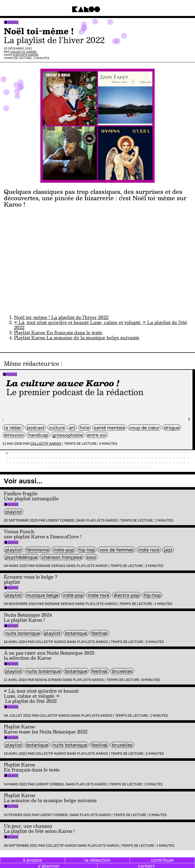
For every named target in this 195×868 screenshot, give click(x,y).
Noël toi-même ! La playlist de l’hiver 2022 (61, 317)
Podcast (36, 428)
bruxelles (122, 671)
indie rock (149, 550)
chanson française (62, 557)
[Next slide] (189, 419)
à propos (32, 860)
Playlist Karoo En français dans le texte (58, 332)
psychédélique (21, 557)
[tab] (7, 453)
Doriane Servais (51, 566)
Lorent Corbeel (61, 520)
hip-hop (152, 595)
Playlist (14, 512)
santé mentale (109, 428)
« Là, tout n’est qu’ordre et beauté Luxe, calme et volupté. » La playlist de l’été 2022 (101, 325)
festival (100, 633)
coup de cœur (144, 428)
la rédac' (13, 428)
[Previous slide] (3, 419)
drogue (172, 428)
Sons (13, 22)
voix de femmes (117, 550)
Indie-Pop (64, 550)
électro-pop (127, 595)
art (72, 428)
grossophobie (68, 435)
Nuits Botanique (23, 633)
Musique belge (42, 595)
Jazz (168, 550)
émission (14, 435)
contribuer (162, 860)
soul (91, 557)
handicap (38, 435)
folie (84, 428)
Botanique (76, 633)
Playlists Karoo (26, 55)
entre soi (97, 435)
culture (57, 428)
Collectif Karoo (23, 52)
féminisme (38, 550)
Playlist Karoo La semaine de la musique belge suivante (77, 337)
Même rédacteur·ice (31, 363)
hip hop (87, 550)
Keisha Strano (48, 680)
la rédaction (97, 860)
